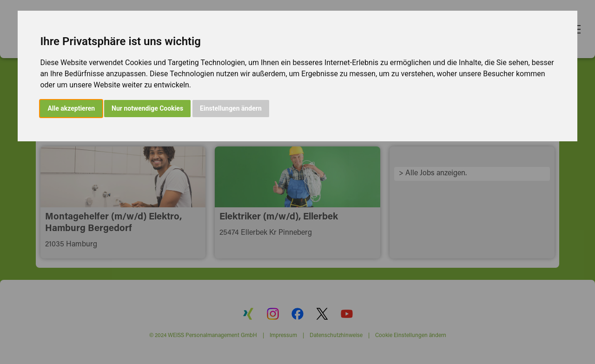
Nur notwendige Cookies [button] (147, 108)
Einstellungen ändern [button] (231, 108)
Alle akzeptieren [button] (71, 108)
